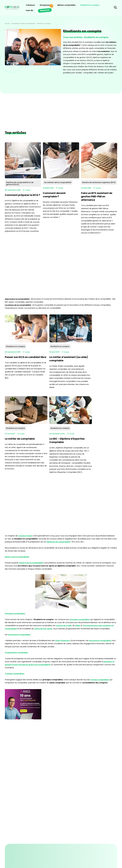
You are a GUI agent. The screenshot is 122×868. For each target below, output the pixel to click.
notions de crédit (64, 626)
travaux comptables (100, 680)
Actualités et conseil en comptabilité (23, 24)
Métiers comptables (66, 5)
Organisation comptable (16, 653)
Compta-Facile (25, 536)
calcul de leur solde (43, 629)
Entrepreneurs (46, 5)
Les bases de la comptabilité (18, 305)
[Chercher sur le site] (115, 8)
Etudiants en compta (90, 5)
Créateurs (30, 5)
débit (78, 626)
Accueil (7, 24)
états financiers (63, 641)
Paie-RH (29, 10)
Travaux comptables (15, 674)
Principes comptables (15, 614)
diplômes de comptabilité (59, 542)
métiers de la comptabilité (31, 563)
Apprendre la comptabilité (17, 299)
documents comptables (19, 635)
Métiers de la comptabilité (17, 557)
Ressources (45, 10)
